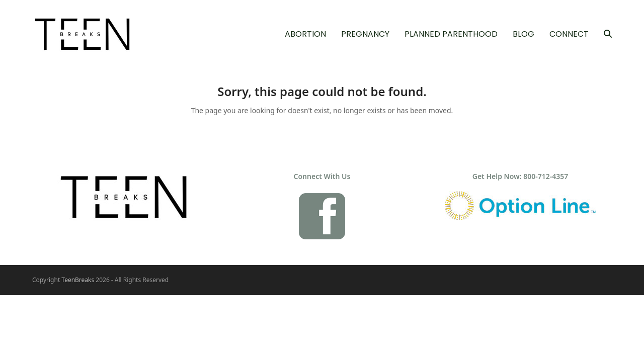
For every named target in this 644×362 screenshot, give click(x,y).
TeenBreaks (78, 280)
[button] (608, 34)
